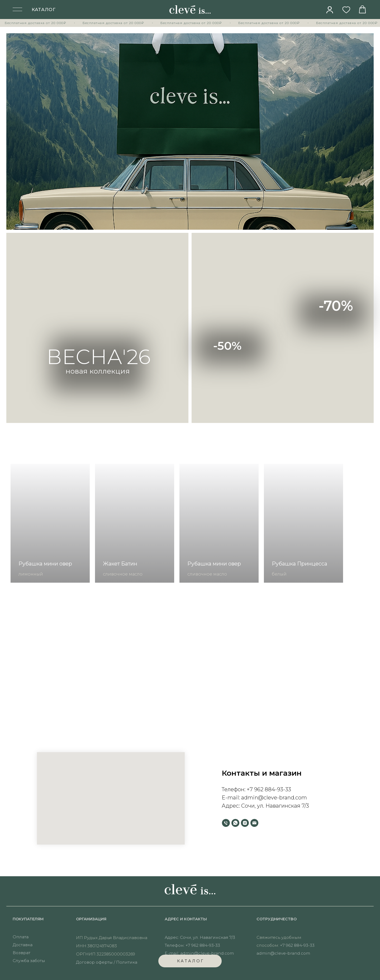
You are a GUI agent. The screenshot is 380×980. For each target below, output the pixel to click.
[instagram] (245, 823)
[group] (50, 523)
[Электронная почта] (254, 823)
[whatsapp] (235, 823)
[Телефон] (226, 823)
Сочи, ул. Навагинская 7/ (274, 806)
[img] (330, 10)
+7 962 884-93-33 (269, 789)
